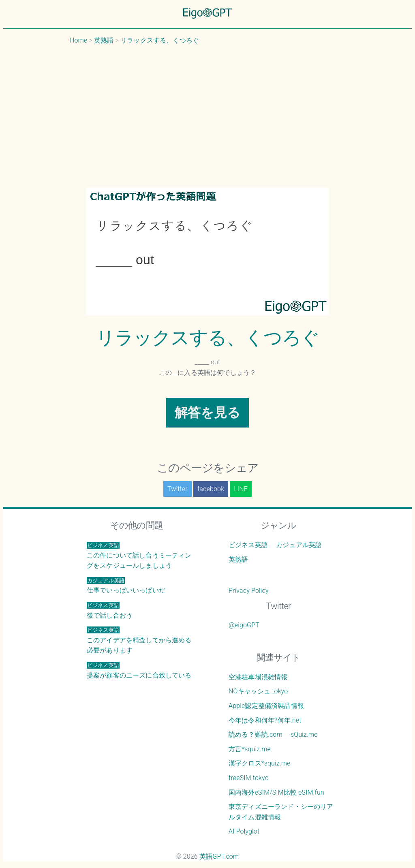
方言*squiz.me (250, 749)
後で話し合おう (110, 610)
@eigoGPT (244, 625)
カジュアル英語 (299, 545)
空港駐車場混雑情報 (258, 677)
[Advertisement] (207, 116)
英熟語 (238, 559)
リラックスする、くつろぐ (208, 338)
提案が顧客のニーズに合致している (139, 670)
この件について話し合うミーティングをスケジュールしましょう (139, 556)
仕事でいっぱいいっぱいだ (126, 586)
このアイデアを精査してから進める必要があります (139, 640)
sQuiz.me (304, 734)
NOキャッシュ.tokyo (258, 691)
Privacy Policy (249, 591)
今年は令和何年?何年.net (265, 720)
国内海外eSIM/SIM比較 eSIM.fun (276, 792)
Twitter (178, 489)
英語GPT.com (219, 856)
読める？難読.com (256, 734)
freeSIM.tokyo (249, 778)
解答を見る (208, 413)
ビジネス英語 (248, 545)
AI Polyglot (244, 831)
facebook (211, 489)
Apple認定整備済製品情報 (266, 706)
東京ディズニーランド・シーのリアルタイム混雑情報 (281, 812)
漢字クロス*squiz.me (260, 763)
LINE (241, 489)
